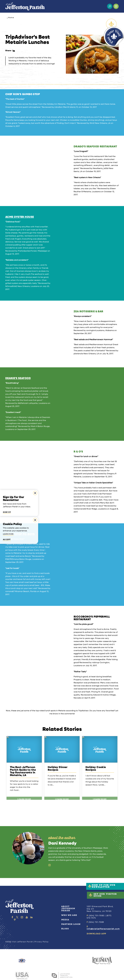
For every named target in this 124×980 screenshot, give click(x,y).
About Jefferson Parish (68, 909)
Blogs (65, 929)
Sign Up (7, 512)
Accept (7, 540)
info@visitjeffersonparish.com (103, 929)
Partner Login (71, 924)
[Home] (25, 6)
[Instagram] (50, 865)
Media (65, 920)
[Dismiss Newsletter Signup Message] (35, 493)
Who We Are (69, 915)
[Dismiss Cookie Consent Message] (35, 520)
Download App (96, 934)
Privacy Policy (42, 942)
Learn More (8, 534)
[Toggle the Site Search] (110, 6)
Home (10, 18)
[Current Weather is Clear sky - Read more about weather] (103, 6)
